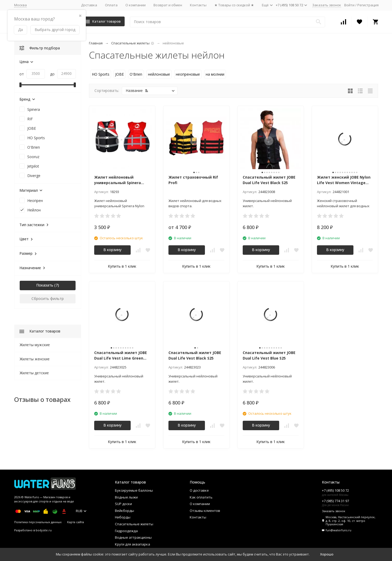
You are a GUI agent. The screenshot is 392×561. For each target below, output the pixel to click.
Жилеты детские (34, 373)
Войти (349, 5)
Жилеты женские (35, 359)
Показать (45, 285)
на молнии (215, 74)
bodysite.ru (44, 530)
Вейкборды (125, 511)
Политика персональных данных (38, 522)
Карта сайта (76, 522)
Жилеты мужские (35, 345)
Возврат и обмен (168, 5)
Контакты (198, 5)
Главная (96, 43)
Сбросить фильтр (48, 298)
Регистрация (368, 5)
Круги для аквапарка (133, 544)
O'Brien (136, 74)
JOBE (120, 74)
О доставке (199, 490)
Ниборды (123, 517)
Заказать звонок (327, 5)
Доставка (89, 5)
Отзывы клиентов (205, 511)
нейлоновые (159, 74)
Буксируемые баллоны (134, 490)
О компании (136, 5)
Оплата (111, 5)
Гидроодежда (126, 531)
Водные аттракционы (133, 537)
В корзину (112, 250)
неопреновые (188, 74)
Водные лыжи (126, 497)
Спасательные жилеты (130, 43)
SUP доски (123, 504)
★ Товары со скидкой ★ (234, 5)
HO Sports (101, 74)
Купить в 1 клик (122, 266)
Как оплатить (201, 497)
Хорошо (327, 554)
